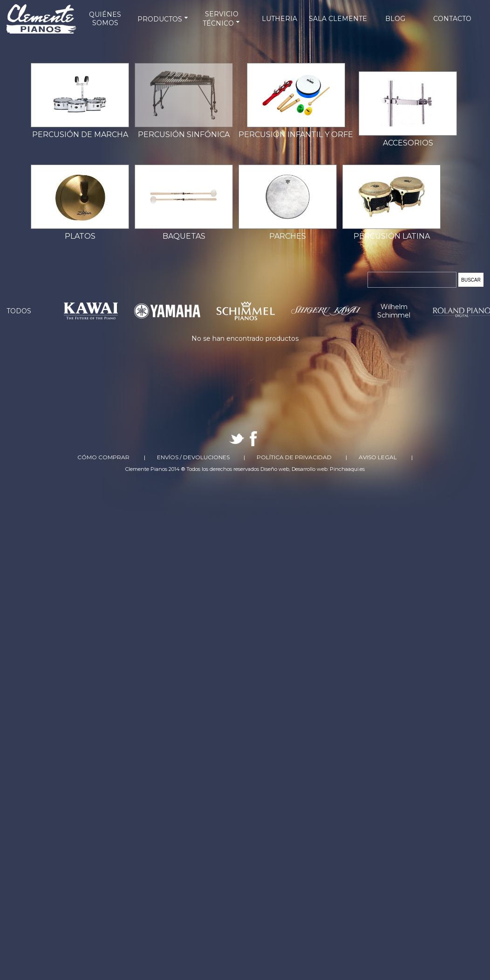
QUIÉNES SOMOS (105, 19)
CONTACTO (452, 19)
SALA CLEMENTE (338, 19)
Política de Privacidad (294, 457)
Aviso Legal (378, 457)
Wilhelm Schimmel (394, 311)
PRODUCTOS (163, 19)
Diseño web (275, 469)
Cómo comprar (103, 457)
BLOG (395, 19)
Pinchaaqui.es (347, 469)
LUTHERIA (279, 19)
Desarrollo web (310, 469)
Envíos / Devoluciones (193, 457)
